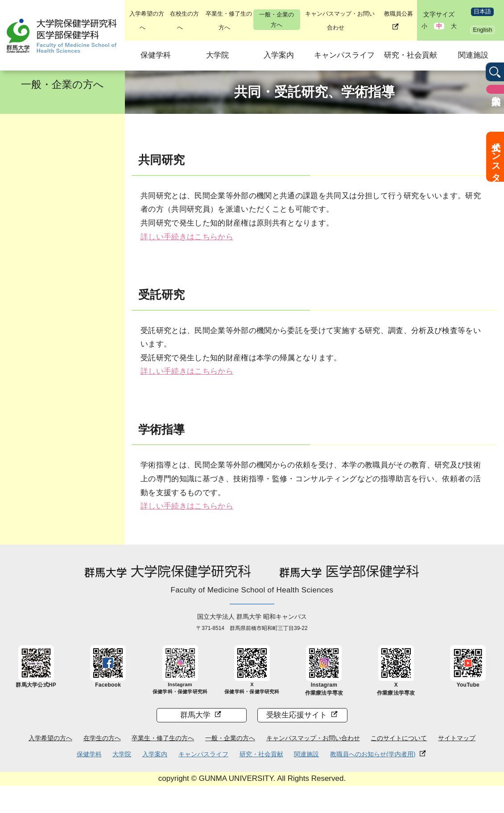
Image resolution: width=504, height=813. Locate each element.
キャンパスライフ (344, 55)
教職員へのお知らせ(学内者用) (373, 754)
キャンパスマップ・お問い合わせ (313, 738)
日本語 (482, 11)
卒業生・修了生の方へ (163, 738)
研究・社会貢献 (411, 55)
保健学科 (156, 55)
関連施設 (473, 55)
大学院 (217, 55)
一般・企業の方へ (277, 20)
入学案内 (279, 55)
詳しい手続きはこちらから (187, 237)
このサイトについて (399, 738)
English (483, 30)
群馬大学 (195, 715)
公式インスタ (496, 157)
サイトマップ (457, 738)
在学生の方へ (102, 738)
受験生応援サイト (297, 715)
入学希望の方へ (50, 738)
